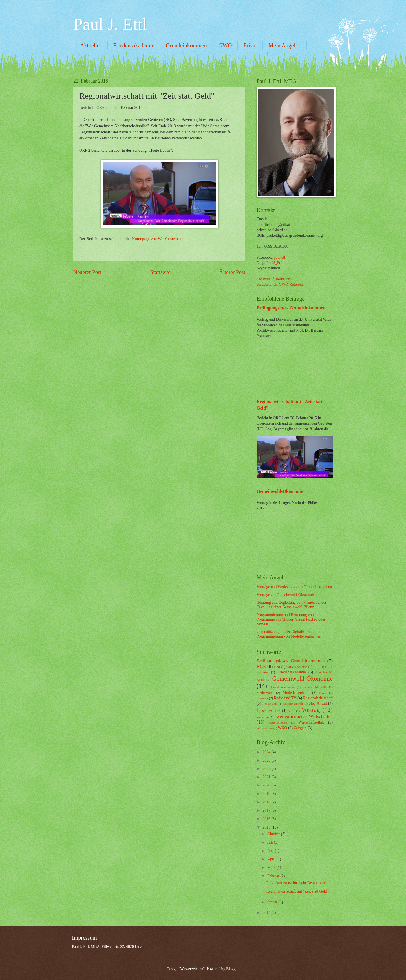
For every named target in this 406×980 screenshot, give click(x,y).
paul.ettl (280, 257)
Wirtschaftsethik (311, 722)
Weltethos (263, 717)
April (272, 859)
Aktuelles (91, 45)
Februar (274, 876)
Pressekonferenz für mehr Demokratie (296, 883)
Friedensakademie (134, 45)
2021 (267, 777)
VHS (291, 711)
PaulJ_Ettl (274, 263)
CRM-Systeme (297, 667)
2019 (267, 794)
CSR (316, 667)
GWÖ (225, 45)
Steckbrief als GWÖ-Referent (280, 284)
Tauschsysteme (268, 711)
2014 (267, 913)
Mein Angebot (285, 45)
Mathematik (265, 693)
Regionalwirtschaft (318, 698)
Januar (273, 902)
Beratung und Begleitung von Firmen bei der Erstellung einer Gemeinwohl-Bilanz (292, 605)
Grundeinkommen (186, 45)
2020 (267, 785)
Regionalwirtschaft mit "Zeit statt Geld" (297, 891)
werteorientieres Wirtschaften (305, 716)
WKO (283, 728)
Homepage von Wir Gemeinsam (158, 239)
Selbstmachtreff (293, 704)
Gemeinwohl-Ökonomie (280, 491)
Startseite (160, 272)
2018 (267, 802)
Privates (262, 698)
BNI (277, 667)
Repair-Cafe (270, 704)
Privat (250, 45)
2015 (267, 827)
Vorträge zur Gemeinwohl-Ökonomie (286, 595)
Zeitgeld (300, 728)
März (272, 868)
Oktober (274, 834)
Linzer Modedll (315, 687)
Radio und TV (285, 698)
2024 (267, 752)
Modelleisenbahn (296, 693)
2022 (267, 769)
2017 (267, 810)
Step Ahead (318, 703)
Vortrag (311, 710)
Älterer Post (232, 272)
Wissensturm (265, 728)
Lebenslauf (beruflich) (274, 279)
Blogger (232, 969)
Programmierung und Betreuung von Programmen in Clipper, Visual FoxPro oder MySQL (291, 619)
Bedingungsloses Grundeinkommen (291, 308)
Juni (271, 851)
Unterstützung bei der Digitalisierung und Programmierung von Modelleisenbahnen (289, 634)
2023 (267, 760)
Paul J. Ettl (110, 24)
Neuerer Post (87, 272)
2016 (267, 819)
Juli (271, 842)
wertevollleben (278, 722)
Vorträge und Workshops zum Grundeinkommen (294, 587)
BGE (261, 666)
